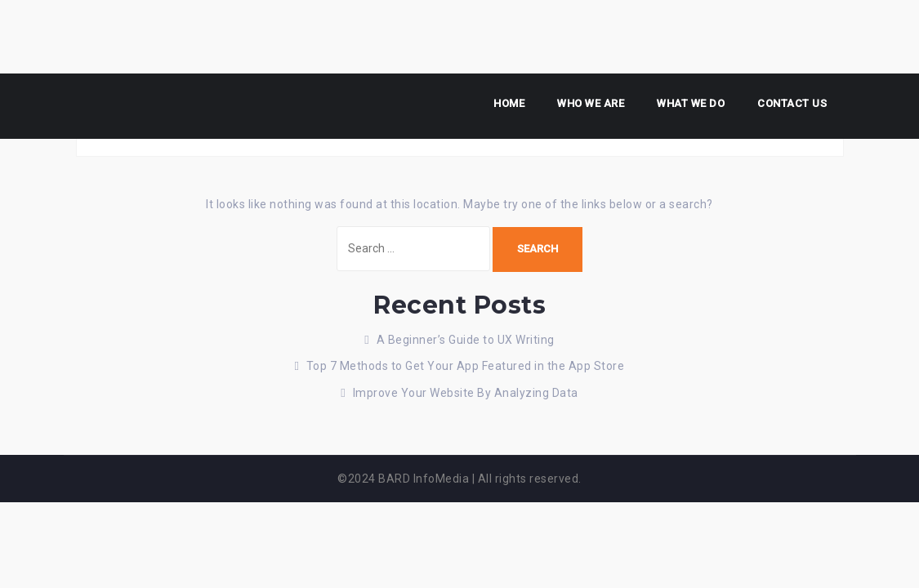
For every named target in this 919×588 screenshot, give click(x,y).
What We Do (691, 103)
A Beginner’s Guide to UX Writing (466, 340)
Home (509, 103)
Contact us (792, 103)
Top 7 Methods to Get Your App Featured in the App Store (466, 366)
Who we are (591, 103)
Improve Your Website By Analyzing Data (466, 393)
